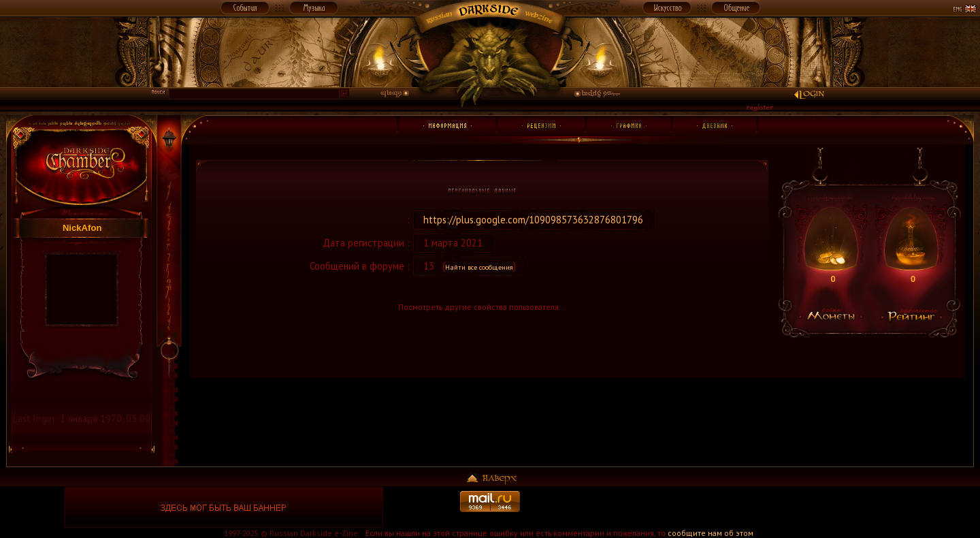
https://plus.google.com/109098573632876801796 (533, 220)
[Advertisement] (756, 507)
